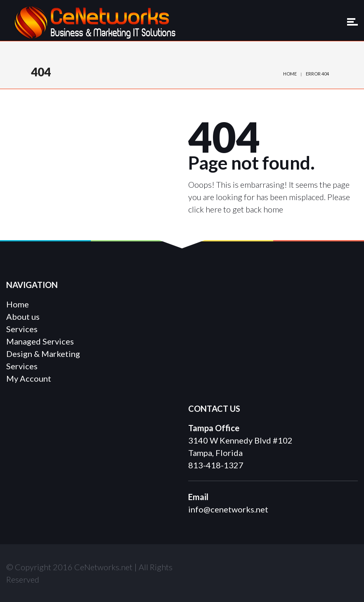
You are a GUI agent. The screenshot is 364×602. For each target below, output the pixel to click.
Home (290, 74)
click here (205, 209)
